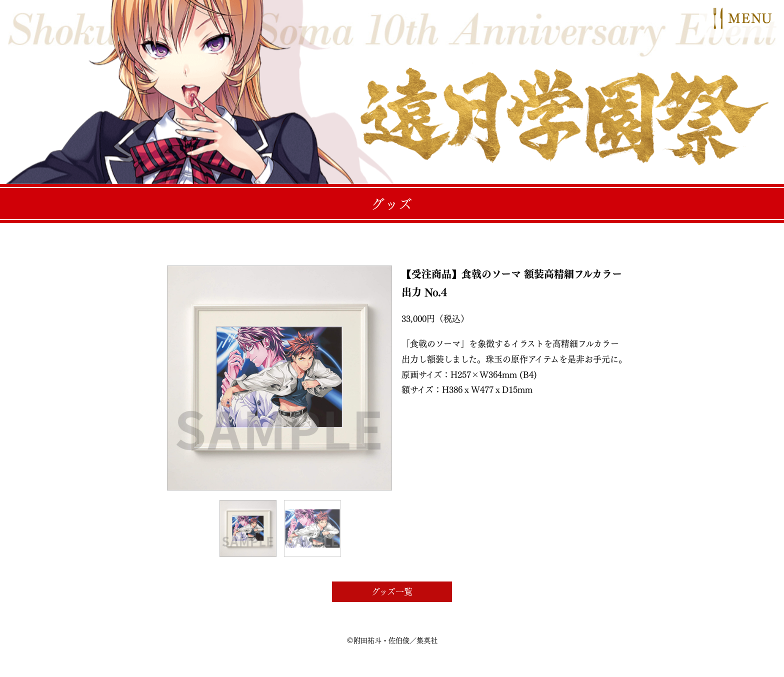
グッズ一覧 (392, 591)
